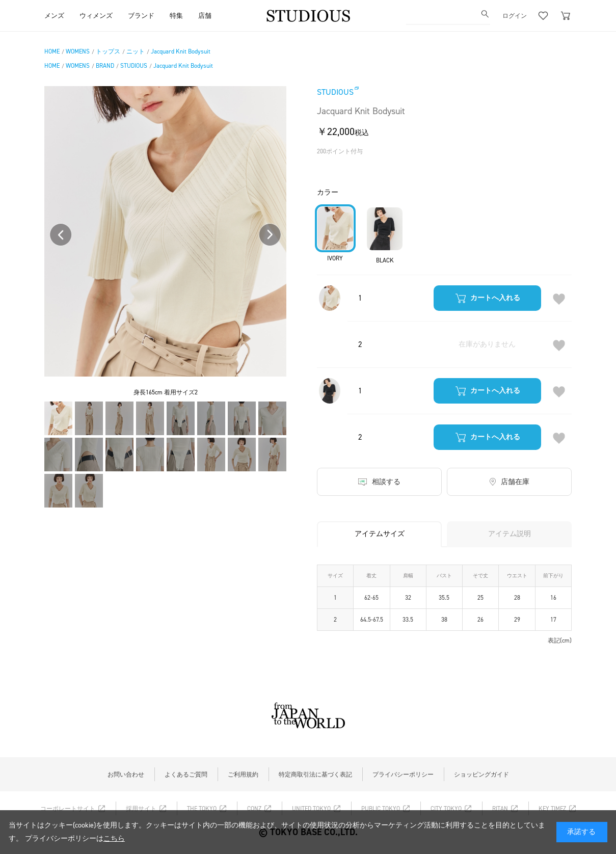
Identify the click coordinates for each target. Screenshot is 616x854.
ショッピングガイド (481, 775)
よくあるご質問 (186, 775)
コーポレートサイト (68, 809)
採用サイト (141, 809)
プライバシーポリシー (403, 775)
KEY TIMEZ (552, 809)
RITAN (500, 809)
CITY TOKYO (446, 809)
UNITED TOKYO (311, 809)
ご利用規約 (243, 775)
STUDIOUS (335, 92)
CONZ (254, 809)
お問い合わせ (126, 775)
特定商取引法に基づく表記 (315, 775)
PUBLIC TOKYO (381, 809)
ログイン (515, 15)
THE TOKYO (202, 809)
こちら (114, 838)
